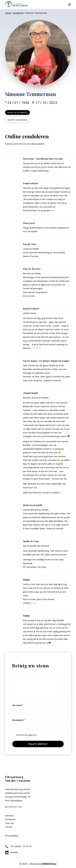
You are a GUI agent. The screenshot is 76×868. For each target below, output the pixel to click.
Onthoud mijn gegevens (26, 735)
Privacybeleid (12, 836)
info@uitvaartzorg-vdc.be (17, 793)
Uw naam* (18, 705)
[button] (69, 4)
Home (8, 13)
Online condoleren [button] (17, 120)
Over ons (10, 823)
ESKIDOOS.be (49, 864)
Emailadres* (18, 720)
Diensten (9, 816)
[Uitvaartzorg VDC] (17, 4)
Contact (9, 827)
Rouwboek (18, 13)
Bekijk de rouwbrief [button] (17, 112)
